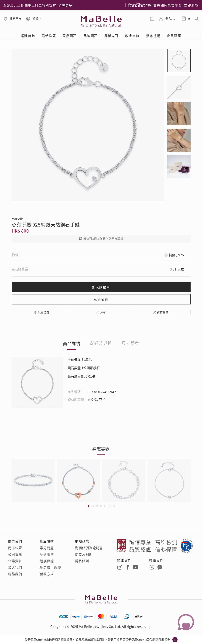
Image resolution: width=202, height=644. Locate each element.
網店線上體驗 (50, 567)
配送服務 (47, 554)
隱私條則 (82, 561)
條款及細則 (84, 554)
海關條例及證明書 (89, 548)
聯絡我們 (15, 574)
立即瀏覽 (191, 5)
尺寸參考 (130, 343)
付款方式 (47, 574)
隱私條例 (165, 639)
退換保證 (47, 561)
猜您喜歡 (101, 449)
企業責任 (15, 561)
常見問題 (47, 548)
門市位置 (15, 548)
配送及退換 (101, 343)
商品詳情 (72, 343)
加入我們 (15, 567)
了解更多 (65, 5)
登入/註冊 (171, 18)
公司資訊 (15, 554)
